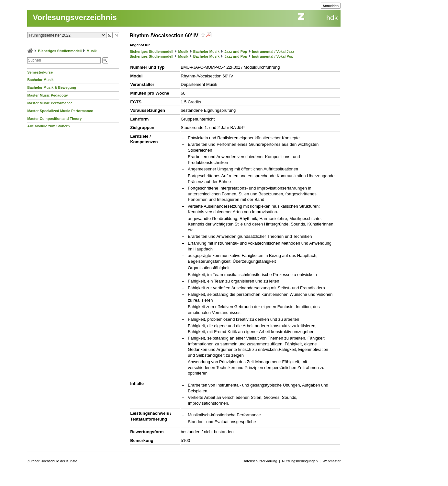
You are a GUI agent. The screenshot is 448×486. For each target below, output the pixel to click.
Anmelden (331, 6)
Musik (92, 51)
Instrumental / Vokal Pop (273, 56)
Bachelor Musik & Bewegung (52, 87)
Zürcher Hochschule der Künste (52, 461)
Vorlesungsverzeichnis (75, 17)
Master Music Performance (50, 103)
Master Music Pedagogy (47, 95)
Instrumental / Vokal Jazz (273, 52)
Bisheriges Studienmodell (60, 51)
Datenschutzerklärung (260, 461)
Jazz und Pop (236, 52)
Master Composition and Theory (54, 119)
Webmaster (331, 461)
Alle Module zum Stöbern (48, 126)
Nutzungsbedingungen (300, 461)
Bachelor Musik (40, 80)
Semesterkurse (40, 72)
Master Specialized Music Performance (60, 111)
